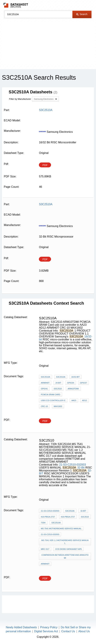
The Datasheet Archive (16, 5)
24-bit (58, 383)
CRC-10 (44, 406)
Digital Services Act (46, 631)
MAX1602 (58, 406)
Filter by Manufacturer (20, 99)
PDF (45, 165)
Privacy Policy (49, 627)
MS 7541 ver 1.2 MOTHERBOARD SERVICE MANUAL (65, 542)
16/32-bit (76, 377)
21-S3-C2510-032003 (73, 465)
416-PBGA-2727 (48, 517)
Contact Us (68, 631)
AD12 (85, 400)
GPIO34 (71, 383)
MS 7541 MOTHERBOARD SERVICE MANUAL (61, 529)
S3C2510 (58, 389)
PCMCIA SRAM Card (50, 395)
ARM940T (45, 383)
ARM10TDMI (73, 389)
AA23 (74, 400)
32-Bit (81, 468)
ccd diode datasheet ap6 (68, 549)
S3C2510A (45, 377)
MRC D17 (45, 549)
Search (82, 14)
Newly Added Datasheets (21, 627)
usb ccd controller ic (53, 400)
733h (43, 523)
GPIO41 (44, 389)
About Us (84, 631)
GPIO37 (84, 383)
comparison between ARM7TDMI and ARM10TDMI (65, 556)
